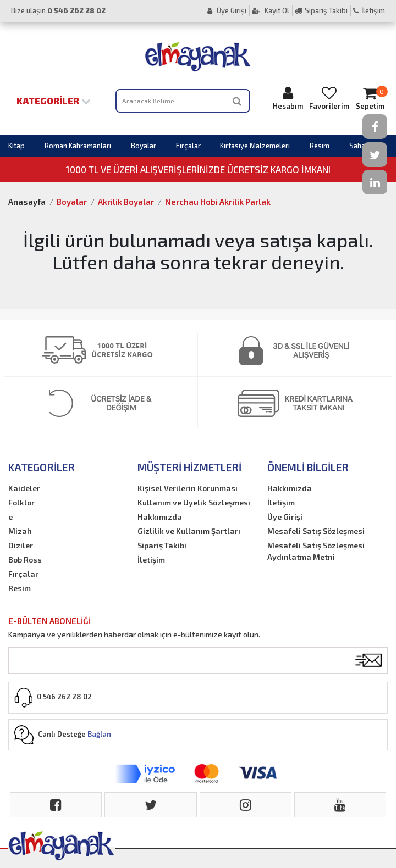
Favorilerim (329, 98)
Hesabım (288, 98)
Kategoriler (54, 101)
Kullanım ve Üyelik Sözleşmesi (194, 502)
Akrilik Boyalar (126, 202)
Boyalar (144, 146)
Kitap (16, 146)
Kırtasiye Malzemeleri (255, 146)
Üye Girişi (227, 10)
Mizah (20, 531)
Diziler (21, 545)
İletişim (369, 10)
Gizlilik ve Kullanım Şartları (189, 531)
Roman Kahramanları (78, 146)
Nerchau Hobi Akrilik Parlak (218, 202)
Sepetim (370, 98)
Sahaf (359, 146)
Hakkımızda (160, 517)
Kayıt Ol (271, 10)
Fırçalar (188, 146)
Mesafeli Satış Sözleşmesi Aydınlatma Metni (316, 551)
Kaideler (24, 488)
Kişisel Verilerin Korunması (188, 488)
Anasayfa (27, 202)
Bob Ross (25, 560)
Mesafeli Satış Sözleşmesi (316, 531)
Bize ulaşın (58, 10)
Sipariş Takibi (321, 10)
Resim (320, 146)
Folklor (21, 502)
